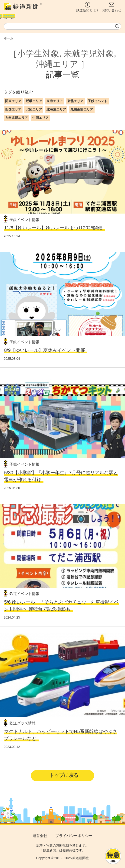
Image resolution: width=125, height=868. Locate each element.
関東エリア (13, 101)
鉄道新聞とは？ (88, 7)
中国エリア (40, 118)
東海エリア (55, 101)
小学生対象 (38, 54)
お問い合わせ (112, 7)
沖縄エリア (57, 64)
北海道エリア (56, 109)
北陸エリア (34, 109)
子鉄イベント (98, 101)
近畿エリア (34, 101)
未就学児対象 (89, 54)
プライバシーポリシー (74, 836)
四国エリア (13, 109)
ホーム (9, 38)
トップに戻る (64, 775)
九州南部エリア (82, 109)
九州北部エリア (16, 118)
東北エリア (75, 101)
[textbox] (62, 26)
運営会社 (40, 836)
